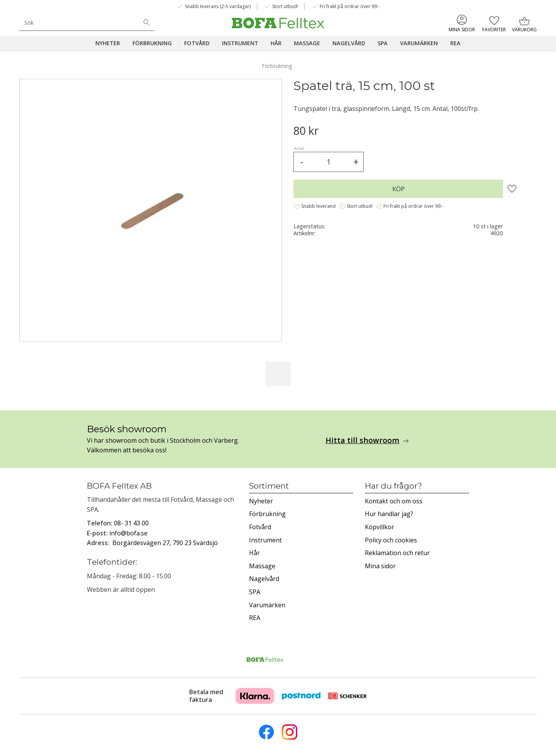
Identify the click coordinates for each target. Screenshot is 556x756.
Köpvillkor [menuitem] (380, 527)
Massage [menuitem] (307, 43)
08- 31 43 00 (131, 523)
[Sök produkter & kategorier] (79, 23)
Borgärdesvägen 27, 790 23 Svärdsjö (165, 543)
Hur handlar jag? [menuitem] (389, 514)
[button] (494, 23)
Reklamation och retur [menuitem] (397, 553)
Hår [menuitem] (276, 43)
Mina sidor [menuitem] (462, 30)
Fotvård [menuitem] (197, 43)
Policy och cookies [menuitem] (391, 540)
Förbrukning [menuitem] (152, 43)
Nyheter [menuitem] (108, 43)
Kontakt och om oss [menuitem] (394, 501)
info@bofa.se (128, 533)
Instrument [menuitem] (240, 43)
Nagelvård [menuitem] (349, 43)
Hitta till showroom (362, 440)
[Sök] (147, 23)
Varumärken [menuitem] (419, 43)
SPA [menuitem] (383, 43)
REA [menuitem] (455, 43)
